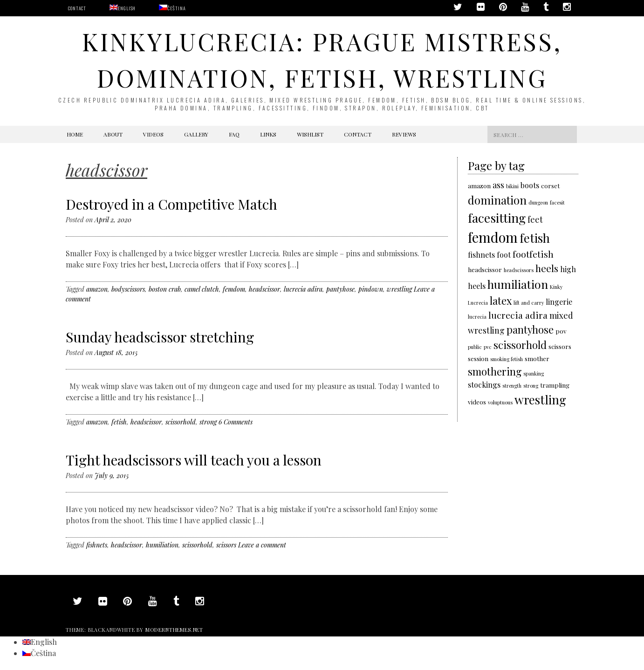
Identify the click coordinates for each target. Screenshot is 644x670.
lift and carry (529, 303)
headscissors (519, 270)
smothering (495, 371)
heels (547, 268)
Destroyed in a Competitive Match (171, 204)
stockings (484, 385)
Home (75, 134)
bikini (512, 186)
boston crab (165, 289)
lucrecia (477, 317)
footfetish (533, 254)
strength (512, 386)
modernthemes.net (174, 630)
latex (501, 300)
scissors (226, 545)
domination (497, 200)
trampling (555, 385)
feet (535, 219)
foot (504, 255)
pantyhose (340, 289)
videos (477, 402)
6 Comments (236, 422)
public (475, 347)
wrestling (399, 289)
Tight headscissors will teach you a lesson (194, 460)
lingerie (559, 302)
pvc (488, 347)
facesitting (497, 218)
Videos (153, 134)
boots (530, 185)
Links (268, 134)
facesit (557, 202)
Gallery (196, 134)
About (113, 134)
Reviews (404, 134)
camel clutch (202, 289)
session (478, 358)
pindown (371, 289)
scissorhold (181, 422)
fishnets (97, 545)
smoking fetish (507, 359)
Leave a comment (262, 545)
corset (550, 185)
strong (208, 422)
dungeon (538, 202)
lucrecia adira (303, 289)
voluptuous (500, 402)
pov (561, 331)
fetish (119, 422)
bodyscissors (128, 289)
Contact (77, 8)
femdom (234, 289)
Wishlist (310, 134)
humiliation (162, 545)
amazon (97, 289)
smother (537, 358)
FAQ (234, 134)
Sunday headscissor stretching (160, 337)
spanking (534, 373)
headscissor (264, 289)
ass (498, 185)
